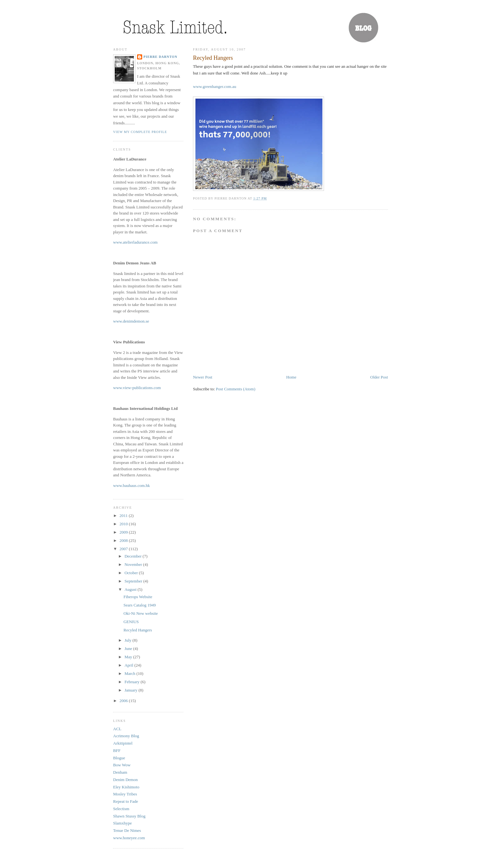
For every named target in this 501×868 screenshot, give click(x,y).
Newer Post (203, 377)
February (133, 682)
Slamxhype (123, 823)
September (134, 581)
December (134, 556)
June (129, 649)
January (132, 690)
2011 (124, 516)
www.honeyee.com (129, 838)
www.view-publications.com (137, 388)
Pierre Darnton (160, 57)
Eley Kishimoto (126, 787)
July (129, 640)
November (134, 564)
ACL (117, 729)
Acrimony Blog (126, 736)
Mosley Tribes (125, 794)
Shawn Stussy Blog (129, 816)
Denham (120, 772)
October (132, 573)
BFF (117, 751)
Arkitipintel (123, 743)
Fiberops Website (138, 597)
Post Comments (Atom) (236, 389)
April (130, 665)
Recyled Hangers (213, 58)
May (129, 657)
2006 (124, 701)
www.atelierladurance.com (135, 242)
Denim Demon (125, 780)
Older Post (379, 377)
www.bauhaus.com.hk (131, 485)
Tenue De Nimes (127, 830)
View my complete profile (140, 132)
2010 (124, 524)
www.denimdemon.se (131, 321)
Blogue (119, 758)
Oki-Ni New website (141, 613)
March (131, 673)
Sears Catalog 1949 (139, 605)
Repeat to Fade (126, 801)
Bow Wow (122, 765)
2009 (124, 532)
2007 (124, 549)
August (131, 589)
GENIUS (131, 622)
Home (291, 377)
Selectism (121, 809)
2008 (124, 540)
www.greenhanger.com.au (215, 86)
